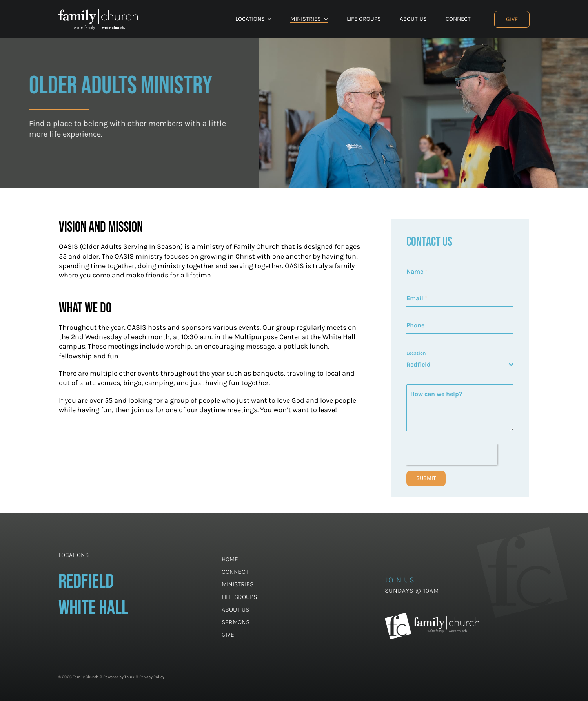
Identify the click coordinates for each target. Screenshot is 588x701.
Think (129, 677)
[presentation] (452, 455)
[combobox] (460, 365)
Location (416, 353)
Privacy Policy (152, 677)
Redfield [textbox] (419, 364)
